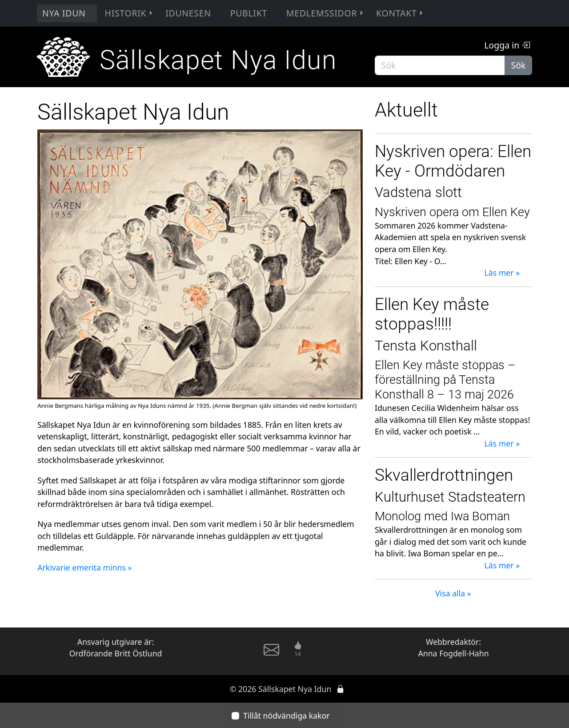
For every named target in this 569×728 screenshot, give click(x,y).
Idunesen (188, 13)
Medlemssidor (326, 13)
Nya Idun (64, 13)
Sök (519, 65)
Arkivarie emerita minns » (84, 567)
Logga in (507, 45)
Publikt (249, 13)
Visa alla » (453, 593)
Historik (130, 13)
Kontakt (400, 13)
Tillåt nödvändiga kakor (287, 716)
